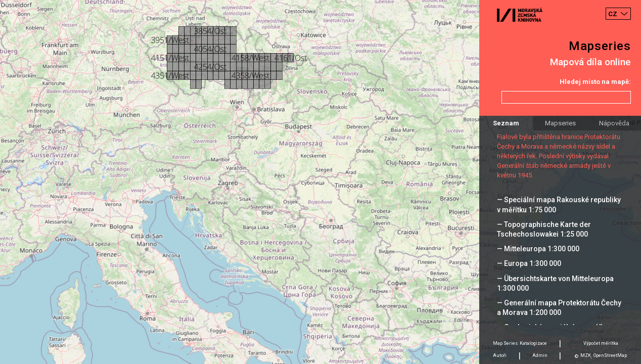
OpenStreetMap (610, 355)
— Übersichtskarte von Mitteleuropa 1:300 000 (555, 283)
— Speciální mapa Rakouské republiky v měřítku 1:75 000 (559, 204)
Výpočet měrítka (601, 343)
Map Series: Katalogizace (520, 343)
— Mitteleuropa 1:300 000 (538, 249)
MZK (586, 355)
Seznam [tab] (506, 123)
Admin (540, 355)
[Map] (320, 182)
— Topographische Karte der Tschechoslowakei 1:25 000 (544, 229)
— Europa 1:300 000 (529, 263)
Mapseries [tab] (560, 123)
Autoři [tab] (500, 355)
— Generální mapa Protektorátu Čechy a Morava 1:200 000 (559, 308)
